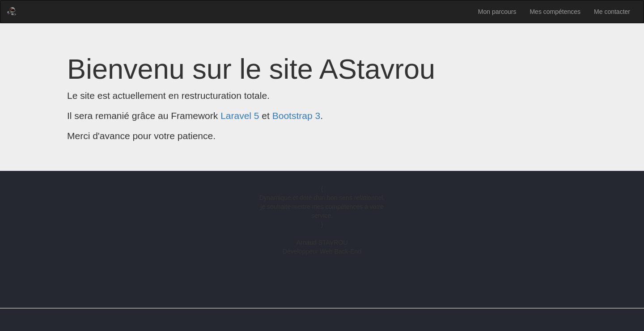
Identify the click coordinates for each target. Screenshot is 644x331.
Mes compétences (555, 12)
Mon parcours (497, 12)
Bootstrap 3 (296, 116)
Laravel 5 (240, 116)
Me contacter (612, 12)
